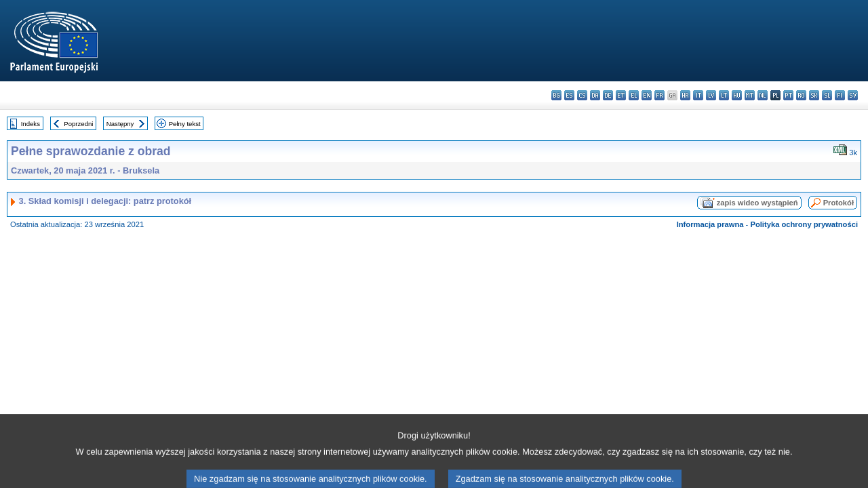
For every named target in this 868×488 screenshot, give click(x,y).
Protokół (839, 203)
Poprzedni (78, 124)
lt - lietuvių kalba (724, 95)
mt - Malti (750, 95)
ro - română (801, 95)
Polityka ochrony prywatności (804, 224)
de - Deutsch (608, 95)
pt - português (788, 95)
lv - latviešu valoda (711, 95)
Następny (120, 124)
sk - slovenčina (814, 95)
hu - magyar (737, 95)
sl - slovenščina (827, 95)
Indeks (31, 124)
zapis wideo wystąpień (757, 203)
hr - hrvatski (685, 95)
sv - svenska (853, 95)
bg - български (556, 95)
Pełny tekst (185, 124)
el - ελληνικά (634, 95)
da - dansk (595, 95)
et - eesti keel (621, 95)
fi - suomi (840, 95)
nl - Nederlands (763, 95)
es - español (569, 95)
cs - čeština (582, 95)
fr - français (659, 95)
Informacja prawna (710, 224)
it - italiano (698, 95)
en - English (647, 95)
